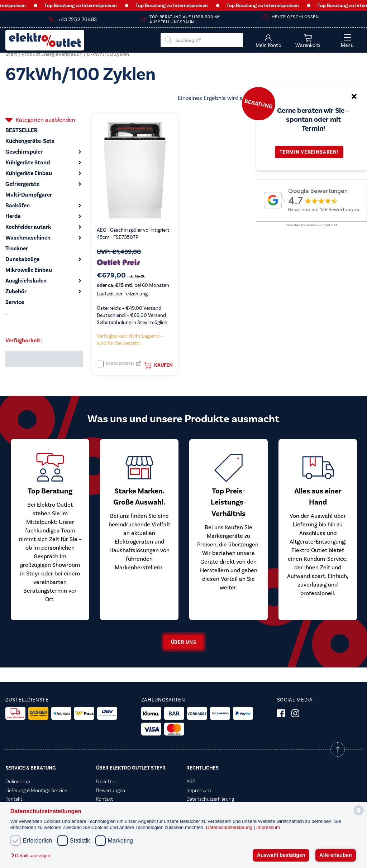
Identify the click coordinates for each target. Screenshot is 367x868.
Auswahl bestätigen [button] (281, 855)
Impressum (268, 827)
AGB (191, 781)
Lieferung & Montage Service (36, 790)
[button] (32, 856)
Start (11, 54)
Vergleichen (115, 364)
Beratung (258, 103)
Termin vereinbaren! (311, 152)
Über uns (184, 642)
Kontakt (14, 799)
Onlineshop (18, 781)
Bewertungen (111, 790)
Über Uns (106, 781)
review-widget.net (321, 225)
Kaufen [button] (158, 365)
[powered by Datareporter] (359, 815)
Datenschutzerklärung (230, 827)
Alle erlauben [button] (335, 855)
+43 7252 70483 (78, 20)
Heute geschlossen (295, 17)
